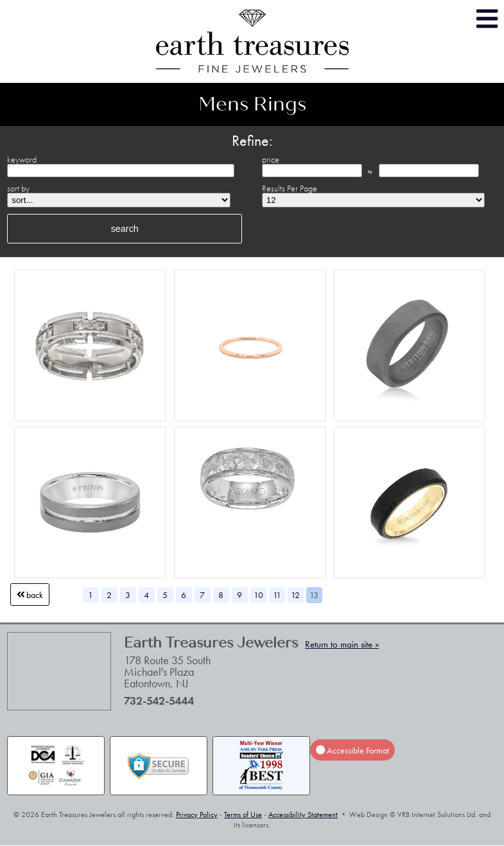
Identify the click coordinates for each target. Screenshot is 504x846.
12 (295, 595)
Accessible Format (352, 750)
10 (258, 595)
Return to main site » (342, 644)
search (125, 229)
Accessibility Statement (303, 815)
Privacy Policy (197, 815)
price (271, 159)
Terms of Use (243, 815)
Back (30, 595)
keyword (22, 159)
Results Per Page (290, 188)
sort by (18, 188)
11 (277, 595)
